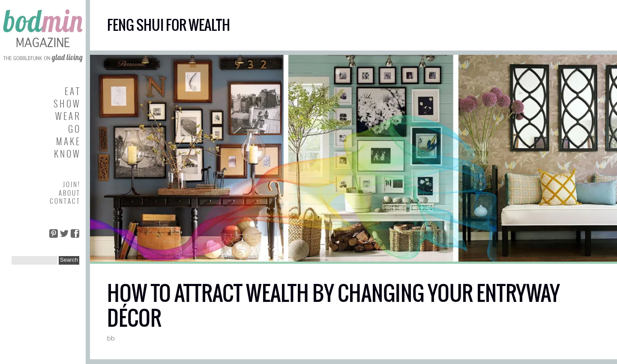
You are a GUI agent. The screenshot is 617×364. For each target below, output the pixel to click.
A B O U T (69, 193)
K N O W (67, 154)
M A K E (68, 141)
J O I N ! (71, 184)
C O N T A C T (64, 201)
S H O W (66, 103)
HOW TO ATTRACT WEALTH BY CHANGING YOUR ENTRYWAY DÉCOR (334, 306)
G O (74, 129)
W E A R (67, 116)
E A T (72, 91)
